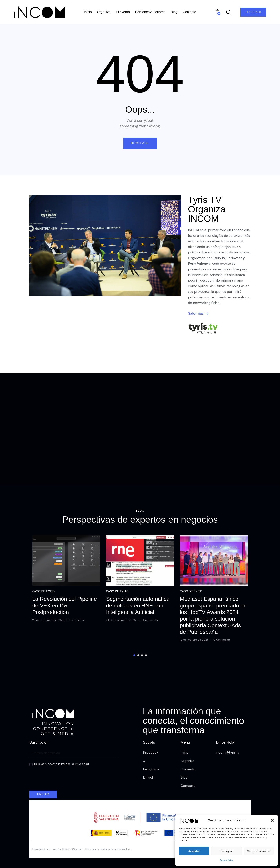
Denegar (227, 851)
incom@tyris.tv (228, 752)
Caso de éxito (43, 603)
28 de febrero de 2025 (47, 632)
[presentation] (59, 781)
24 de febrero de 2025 (121, 632)
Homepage (140, 143)
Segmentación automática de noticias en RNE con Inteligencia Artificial (138, 617)
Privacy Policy (227, 860)
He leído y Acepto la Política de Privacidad (62, 764)
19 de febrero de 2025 (194, 651)
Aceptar (194, 851)
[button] (272, 820)
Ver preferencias (259, 851)
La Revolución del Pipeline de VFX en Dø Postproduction (64, 617)
